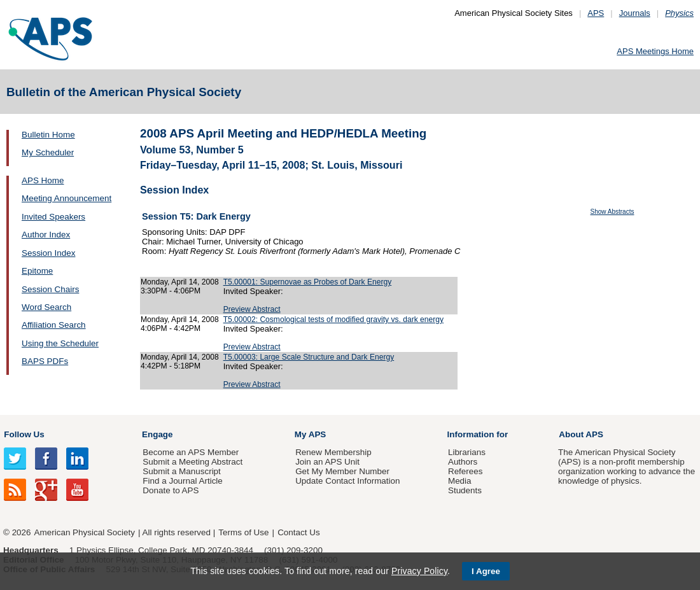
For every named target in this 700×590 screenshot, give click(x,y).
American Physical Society (85, 532)
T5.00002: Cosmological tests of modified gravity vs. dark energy (333, 320)
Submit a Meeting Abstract (192, 462)
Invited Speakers (53, 217)
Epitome (37, 271)
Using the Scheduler (60, 343)
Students (465, 490)
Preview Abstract (252, 309)
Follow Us (24, 434)
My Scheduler (48, 152)
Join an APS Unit (327, 462)
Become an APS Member (191, 452)
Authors (463, 462)
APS (596, 13)
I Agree (486, 571)
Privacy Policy (419, 571)
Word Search (46, 307)
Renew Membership (333, 452)
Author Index (46, 235)
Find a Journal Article (182, 481)
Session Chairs (50, 289)
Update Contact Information (347, 481)
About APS (581, 434)
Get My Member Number (342, 471)
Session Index (48, 253)
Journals (635, 13)
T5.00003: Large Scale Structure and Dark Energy (309, 357)
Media (460, 481)
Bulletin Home (48, 135)
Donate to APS (171, 490)
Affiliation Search (54, 325)
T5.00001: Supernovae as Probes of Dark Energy (308, 282)
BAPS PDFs (45, 361)
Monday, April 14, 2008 (180, 282)
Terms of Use (243, 532)
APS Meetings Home (655, 51)
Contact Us (298, 532)
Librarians (467, 452)
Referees (465, 471)
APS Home (43, 180)
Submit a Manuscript (181, 471)
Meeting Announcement (66, 198)
